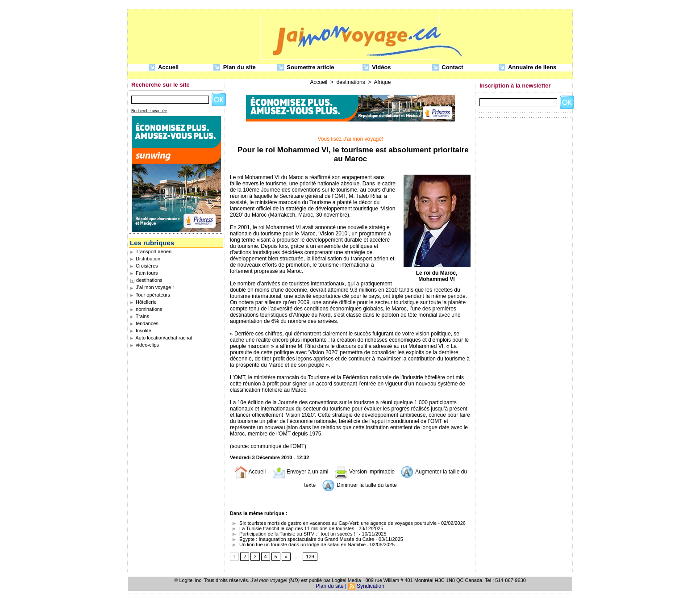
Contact (448, 68)
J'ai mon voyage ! (152, 287)
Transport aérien (151, 251)
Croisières (144, 266)
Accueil (164, 68)
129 (310, 557)
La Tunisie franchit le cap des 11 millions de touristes (292, 528)
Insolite (141, 331)
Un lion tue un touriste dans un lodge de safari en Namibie (298, 544)
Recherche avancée (149, 111)
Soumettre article (306, 68)
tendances (144, 323)
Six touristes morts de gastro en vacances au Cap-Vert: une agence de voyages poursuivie (333, 523)
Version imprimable (365, 472)
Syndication (371, 586)
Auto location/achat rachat (161, 338)
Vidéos (377, 68)
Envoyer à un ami (300, 472)
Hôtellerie (143, 302)
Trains (140, 316)
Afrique (382, 82)
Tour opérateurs (150, 295)
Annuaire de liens (528, 68)
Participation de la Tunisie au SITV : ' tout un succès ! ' (294, 534)
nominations (146, 309)
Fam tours (144, 273)
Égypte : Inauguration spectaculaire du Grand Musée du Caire (302, 539)
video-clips (144, 345)
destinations (149, 280)
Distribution (145, 259)
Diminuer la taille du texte (359, 485)
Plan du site (235, 68)
